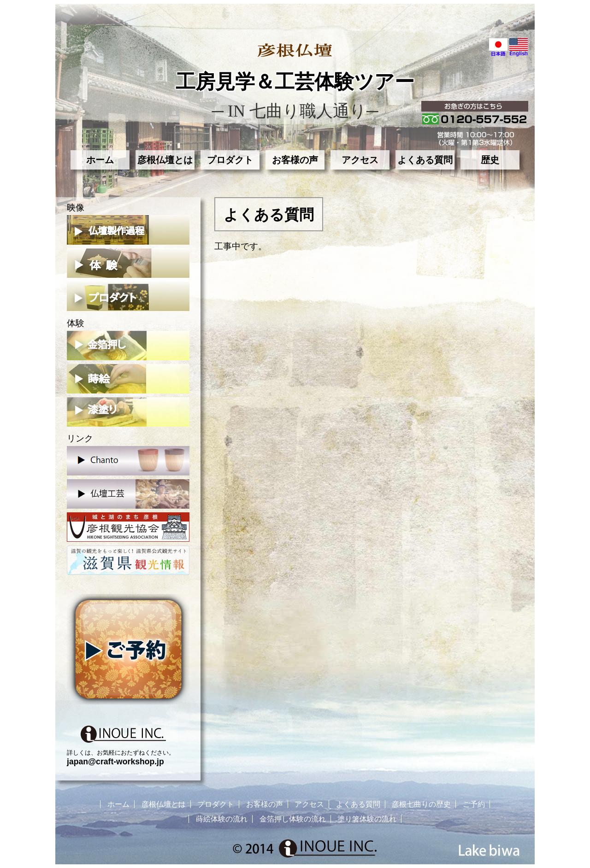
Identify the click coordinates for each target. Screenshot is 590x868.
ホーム (100, 160)
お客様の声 (295, 160)
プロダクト (230, 160)
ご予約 (474, 804)
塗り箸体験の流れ (367, 819)
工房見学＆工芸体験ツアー (295, 82)
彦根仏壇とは (165, 160)
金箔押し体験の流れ (293, 819)
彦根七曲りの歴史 (421, 804)
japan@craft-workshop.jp (115, 762)
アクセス (360, 160)
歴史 (490, 160)
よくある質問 (425, 160)
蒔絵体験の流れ (222, 819)
